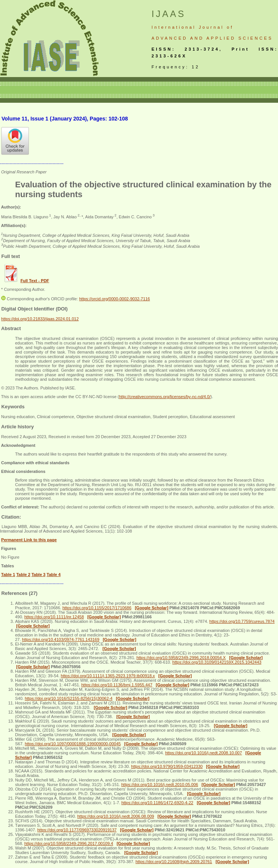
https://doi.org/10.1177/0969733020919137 (77, 830)
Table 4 (54, 575)
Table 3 (38, 575)
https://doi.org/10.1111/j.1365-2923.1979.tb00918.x (108, 676)
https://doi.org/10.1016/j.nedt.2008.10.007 (204, 753)
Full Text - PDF (35, 281)
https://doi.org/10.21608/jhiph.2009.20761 (174, 862)
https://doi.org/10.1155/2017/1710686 (97, 608)
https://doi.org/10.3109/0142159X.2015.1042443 (217, 662)
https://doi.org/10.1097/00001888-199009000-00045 (73, 744)
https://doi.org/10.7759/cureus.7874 (242, 621)
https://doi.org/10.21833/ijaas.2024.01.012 (40, 319)
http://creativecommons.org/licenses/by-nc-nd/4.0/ (165, 397)
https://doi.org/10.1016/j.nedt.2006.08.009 (116, 816)
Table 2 (23, 575)
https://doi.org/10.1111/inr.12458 (54, 617)
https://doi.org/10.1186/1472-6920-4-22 (157, 803)
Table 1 (8, 575)
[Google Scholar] (151, 608)
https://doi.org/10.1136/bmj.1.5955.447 (117, 685)
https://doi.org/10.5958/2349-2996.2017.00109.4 (68, 843)
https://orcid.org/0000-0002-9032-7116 (115, 299)
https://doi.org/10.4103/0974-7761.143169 (61, 639)
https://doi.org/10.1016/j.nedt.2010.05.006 (160, 785)
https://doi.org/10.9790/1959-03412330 (167, 766)
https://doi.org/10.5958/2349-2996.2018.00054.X (181, 658)
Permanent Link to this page (29, 540)
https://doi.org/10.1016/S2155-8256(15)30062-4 (69, 698)
